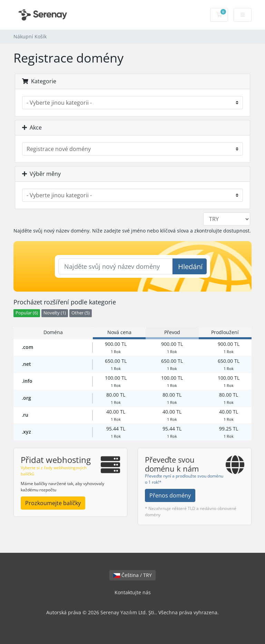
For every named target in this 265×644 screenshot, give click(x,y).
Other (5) (81, 313)
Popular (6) (27, 313)
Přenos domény (170, 495)
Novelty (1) (55, 313)
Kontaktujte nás (133, 592)
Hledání (190, 267)
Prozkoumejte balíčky (53, 503)
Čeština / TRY (132, 575)
